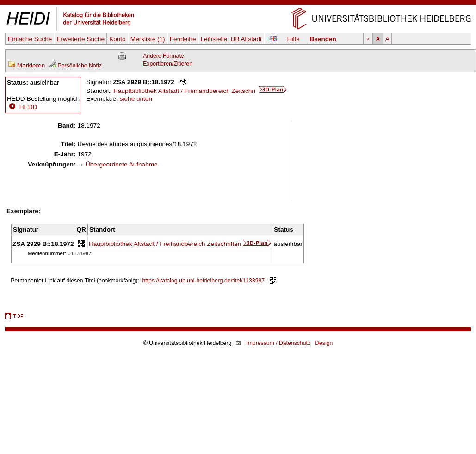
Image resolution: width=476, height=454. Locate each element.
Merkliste (148, 39)
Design (324, 343)
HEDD (22, 107)
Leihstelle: (231, 39)
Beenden (323, 39)
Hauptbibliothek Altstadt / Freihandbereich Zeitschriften (165, 244)
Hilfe (294, 39)
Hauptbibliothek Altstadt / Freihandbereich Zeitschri (200, 91)
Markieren (26, 65)
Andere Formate (163, 56)
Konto (117, 39)
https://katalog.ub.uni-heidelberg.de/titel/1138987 (204, 281)
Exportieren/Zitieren (168, 64)
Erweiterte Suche (80, 39)
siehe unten (136, 99)
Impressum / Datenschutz (278, 343)
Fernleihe (183, 39)
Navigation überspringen (238, 4)
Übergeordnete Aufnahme (122, 164)
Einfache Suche (30, 39)
